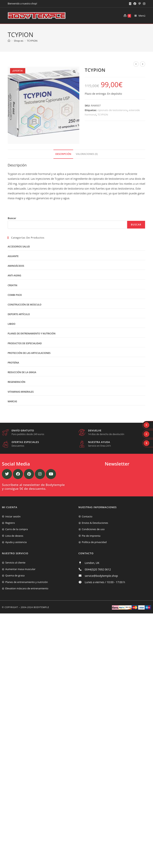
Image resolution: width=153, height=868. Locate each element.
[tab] (63, 154)
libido (12, 324)
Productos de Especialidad (25, 343)
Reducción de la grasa (22, 372)
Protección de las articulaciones (29, 353)
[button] (74, 72)
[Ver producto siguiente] (143, 64)
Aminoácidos (16, 266)
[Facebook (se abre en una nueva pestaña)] (135, 4)
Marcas (12, 401)
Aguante (13, 256)
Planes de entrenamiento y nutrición (32, 334)
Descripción (63, 154)
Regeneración (17, 382)
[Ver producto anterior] (136, 64)
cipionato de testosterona (112, 110)
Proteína (13, 363)
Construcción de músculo (25, 305)
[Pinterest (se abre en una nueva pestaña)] (140, 4)
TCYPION (32, 41)
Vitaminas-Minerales (21, 392)
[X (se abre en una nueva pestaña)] (130, 4)
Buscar (12, 218)
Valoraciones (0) (87, 154)
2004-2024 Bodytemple (35, 607)
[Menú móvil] (138, 16)
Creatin (13, 285)
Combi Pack (15, 295)
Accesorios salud (19, 247)
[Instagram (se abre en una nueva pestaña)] (144, 4)
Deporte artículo (19, 314)
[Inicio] (9, 41)
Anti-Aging (14, 275)
